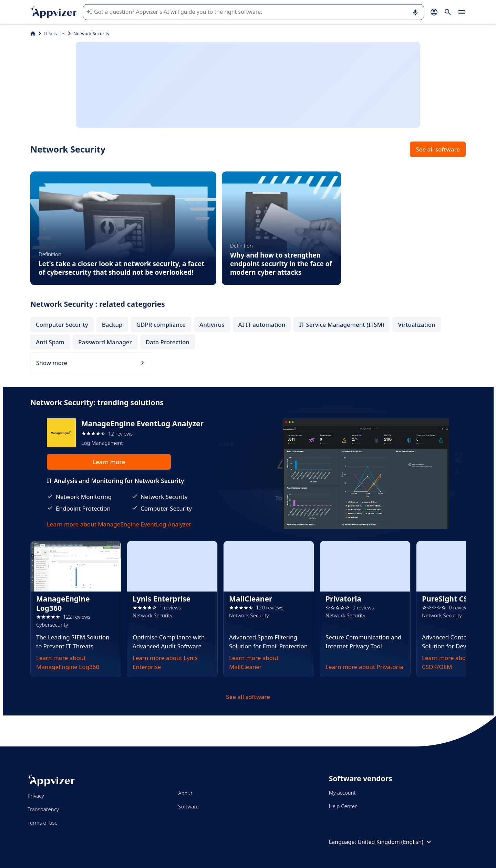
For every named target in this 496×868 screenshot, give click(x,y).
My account (342, 793)
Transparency (43, 809)
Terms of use (43, 823)
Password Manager (105, 342)
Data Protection (168, 342)
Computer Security (62, 325)
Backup (112, 325)
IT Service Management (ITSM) (342, 325)
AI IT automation (262, 325)
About (185, 793)
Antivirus (212, 325)
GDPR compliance (161, 325)
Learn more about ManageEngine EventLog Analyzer (119, 524)
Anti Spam (50, 342)
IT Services (54, 33)
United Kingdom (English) (395, 842)
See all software (438, 149)
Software (188, 806)
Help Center (343, 806)
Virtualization (416, 325)
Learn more (109, 462)
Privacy (36, 796)
